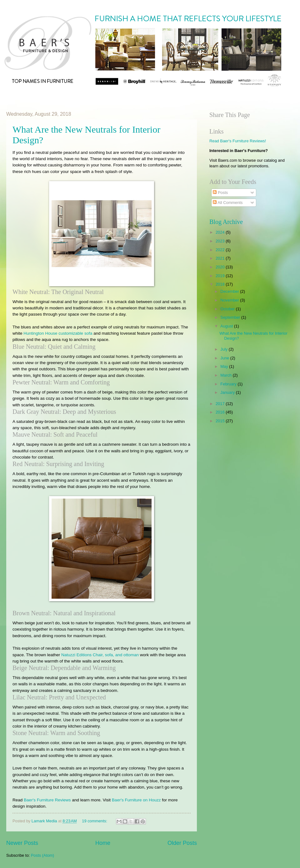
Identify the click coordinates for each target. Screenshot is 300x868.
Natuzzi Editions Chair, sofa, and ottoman (100, 655)
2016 (221, 412)
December (230, 291)
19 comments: (95, 821)
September (231, 317)
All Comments (228, 203)
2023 (221, 241)
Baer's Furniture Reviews (47, 800)
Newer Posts (22, 843)
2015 (221, 421)
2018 (221, 284)
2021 (221, 258)
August (227, 326)
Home (103, 843)
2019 (221, 276)
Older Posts (182, 843)
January (228, 392)
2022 (221, 250)
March (226, 375)
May (225, 366)
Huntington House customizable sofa (58, 333)
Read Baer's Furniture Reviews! (238, 141)
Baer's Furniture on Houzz (136, 800)
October (228, 309)
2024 (221, 232)
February (229, 384)
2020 (221, 267)
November (230, 300)
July (224, 349)
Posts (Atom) (42, 855)
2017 (221, 404)
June (225, 358)
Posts (220, 193)
